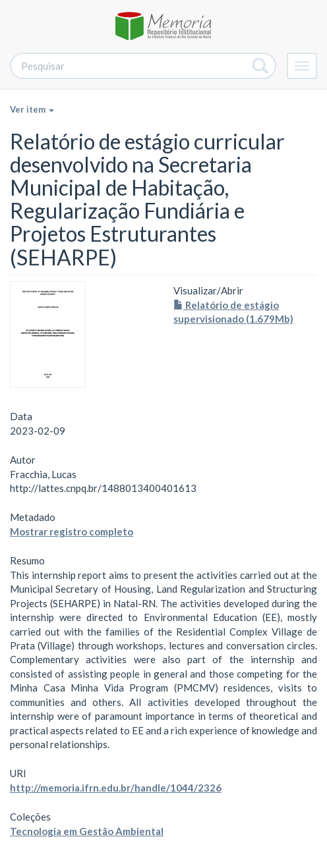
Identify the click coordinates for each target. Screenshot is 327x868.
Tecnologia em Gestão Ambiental (87, 831)
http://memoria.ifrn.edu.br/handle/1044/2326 (116, 788)
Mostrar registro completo (72, 531)
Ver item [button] (32, 109)
